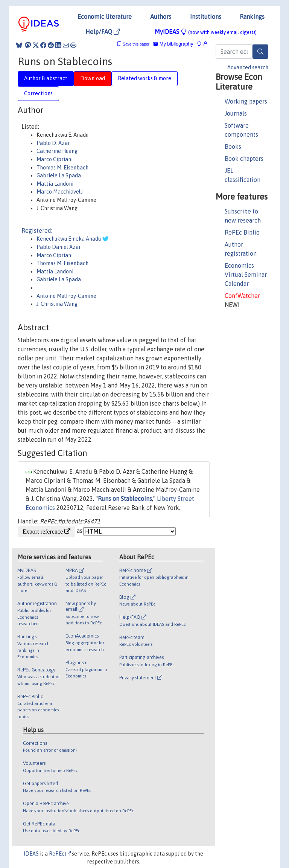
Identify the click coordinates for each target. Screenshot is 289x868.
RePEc (60, 854)
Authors (161, 17)
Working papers (246, 101)
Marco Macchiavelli (60, 192)
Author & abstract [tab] (46, 78)
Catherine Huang (57, 151)
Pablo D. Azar (53, 143)
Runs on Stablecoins (125, 499)
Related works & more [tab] (144, 78)
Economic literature (105, 17)
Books (233, 146)
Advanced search (248, 67)
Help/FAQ (103, 32)
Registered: (37, 230)
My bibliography (173, 44)
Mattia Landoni (55, 184)
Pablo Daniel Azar (59, 247)
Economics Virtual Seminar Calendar (246, 275)
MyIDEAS (206, 32)
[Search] (260, 52)
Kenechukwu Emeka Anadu (69, 239)
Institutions (206, 17)
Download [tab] (93, 78)
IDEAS (31, 854)
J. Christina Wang (57, 304)
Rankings (252, 17)
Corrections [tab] (38, 93)
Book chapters (244, 159)
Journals (236, 113)
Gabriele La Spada (59, 175)
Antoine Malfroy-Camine (66, 296)
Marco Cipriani (55, 159)
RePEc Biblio (242, 232)
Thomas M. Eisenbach (62, 168)
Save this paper (136, 44)
